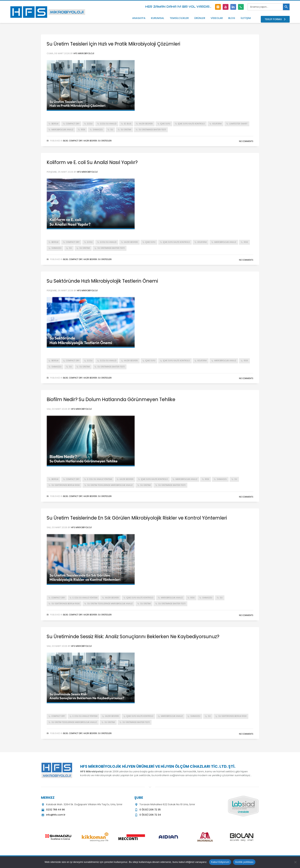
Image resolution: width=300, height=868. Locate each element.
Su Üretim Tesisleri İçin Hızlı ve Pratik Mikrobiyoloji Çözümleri (113, 44)
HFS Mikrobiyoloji (84, 53)
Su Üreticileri (105, 141)
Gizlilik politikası (244, 862)
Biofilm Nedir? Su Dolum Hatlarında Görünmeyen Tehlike (111, 399)
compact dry (73, 124)
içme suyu (165, 124)
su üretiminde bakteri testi (152, 130)
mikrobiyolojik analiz (62, 130)
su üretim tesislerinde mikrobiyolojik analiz (110, 485)
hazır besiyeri (146, 124)
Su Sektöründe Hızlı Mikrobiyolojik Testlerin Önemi (102, 281)
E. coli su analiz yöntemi (99, 479)
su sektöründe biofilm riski (66, 485)
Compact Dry (76, 141)
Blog (66, 141)
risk (83, 130)
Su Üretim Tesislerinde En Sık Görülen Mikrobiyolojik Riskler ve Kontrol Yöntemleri (137, 518)
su (112, 130)
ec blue (128, 124)
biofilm (55, 124)
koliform (217, 124)
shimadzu (98, 130)
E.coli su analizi (108, 124)
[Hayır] (295, 862)
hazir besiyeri (90, 141)
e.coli (90, 124)
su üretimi (126, 130)
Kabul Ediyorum (220, 862)
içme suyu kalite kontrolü (191, 124)
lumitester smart (238, 124)
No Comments (246, 141)
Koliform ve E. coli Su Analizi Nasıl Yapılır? (92, 162)
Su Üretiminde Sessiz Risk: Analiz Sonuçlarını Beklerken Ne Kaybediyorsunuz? (133, 637)
